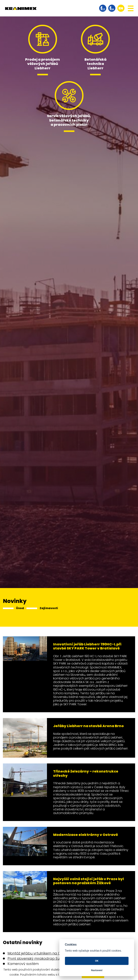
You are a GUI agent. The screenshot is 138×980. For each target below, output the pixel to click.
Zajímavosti (49, 608)
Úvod (20, 608)
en (121, 8)
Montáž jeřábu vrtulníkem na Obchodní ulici (45, 953)
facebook (103, 8)
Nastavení (97, 970)
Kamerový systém (23, 964)
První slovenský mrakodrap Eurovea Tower (44, 958)
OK (97, 961)
